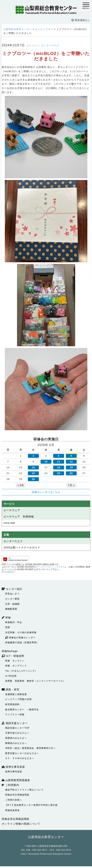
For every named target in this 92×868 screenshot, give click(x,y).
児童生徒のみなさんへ (17, 733)
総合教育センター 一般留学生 (22, 710)
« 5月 (21, 485)
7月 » (71, 485)
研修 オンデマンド (16, 666)
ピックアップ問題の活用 (18, 699)
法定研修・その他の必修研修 (21, 632)
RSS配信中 (8, 572)
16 (33, 467)
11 (59, 462)
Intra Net (9, 523)
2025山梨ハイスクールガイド (22, 547)
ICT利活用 (11, 676)
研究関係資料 (12, 704)
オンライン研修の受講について (21, 824)
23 (33, 473)
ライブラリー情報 (15, 715)
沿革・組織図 (12, 604)
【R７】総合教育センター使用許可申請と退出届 (31, 805)
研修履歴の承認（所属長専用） (22, 643)
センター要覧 (12, 599)
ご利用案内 (10, 785)
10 (46, 462)
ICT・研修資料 (13, 656)
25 (59, 473)
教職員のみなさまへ (16, 743)
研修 (6, 617)
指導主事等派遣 (13, 767)
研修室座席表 (12, 810)
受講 (8, 627)
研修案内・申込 (14, 622)
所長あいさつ (12, 594)
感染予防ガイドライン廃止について (24, 790)
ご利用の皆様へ (14, 800)
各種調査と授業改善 (16, 694)
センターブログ (50, 45)
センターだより (13, 541)
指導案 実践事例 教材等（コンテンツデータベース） (35, 681)
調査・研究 (11, 689)
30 (33, 479)
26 (71, 473)
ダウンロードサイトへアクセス (50, 567)
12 (71, 462)
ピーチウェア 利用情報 (19, 517)
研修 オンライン (15, 661)
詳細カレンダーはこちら (46, 492)
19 (71, 467)
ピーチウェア (12, 510)
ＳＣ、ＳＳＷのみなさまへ (20, 758)
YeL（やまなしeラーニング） (21, 671)
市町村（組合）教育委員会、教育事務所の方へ (30, 748)
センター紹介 (12, 589)
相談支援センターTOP (17, 728)
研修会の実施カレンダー (20, 638)
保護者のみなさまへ (16, 738)
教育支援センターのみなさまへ (22, 753)
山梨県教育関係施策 (16, 780)
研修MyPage (10, 651)
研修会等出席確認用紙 (17, 795)
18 (59, 467)
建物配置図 (11, 609)
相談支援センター (15, 723)
